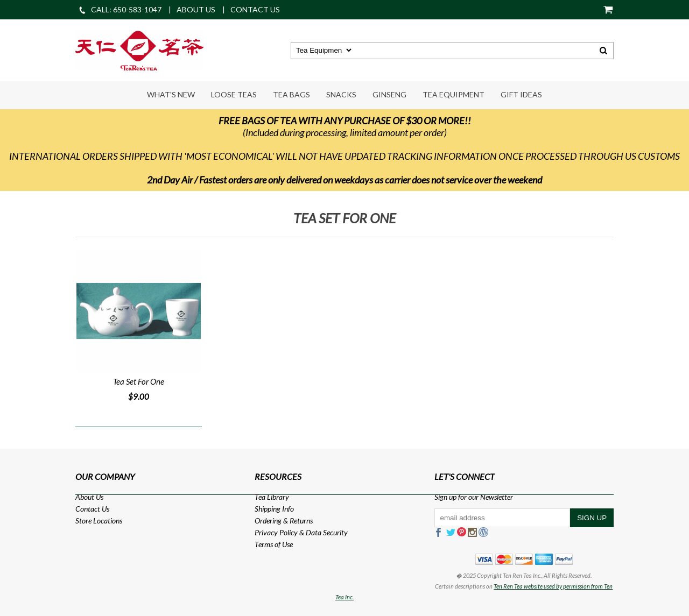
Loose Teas (234, 94)
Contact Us (92, 509)
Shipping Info (274, 509)
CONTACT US (255, 9)
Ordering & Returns (284, 521)
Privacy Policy (276, 532)
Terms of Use (274, 544)
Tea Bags (291, 94)
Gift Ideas (521, 94)
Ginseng (389, 94)
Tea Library (272, 497)
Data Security (327, 532)
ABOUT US (196, 9)
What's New (171, 94)
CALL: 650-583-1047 (120, 9)
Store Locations (99, 521)
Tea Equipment (454, 94)
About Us (89, 497)
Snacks (341, 94)
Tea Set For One (139, 381)
